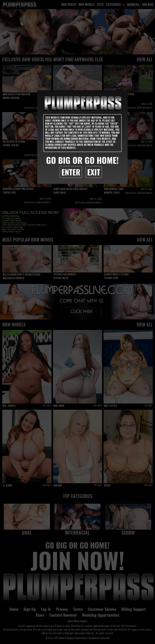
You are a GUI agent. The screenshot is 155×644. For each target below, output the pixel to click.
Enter (71, 172)
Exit (94, 172)
